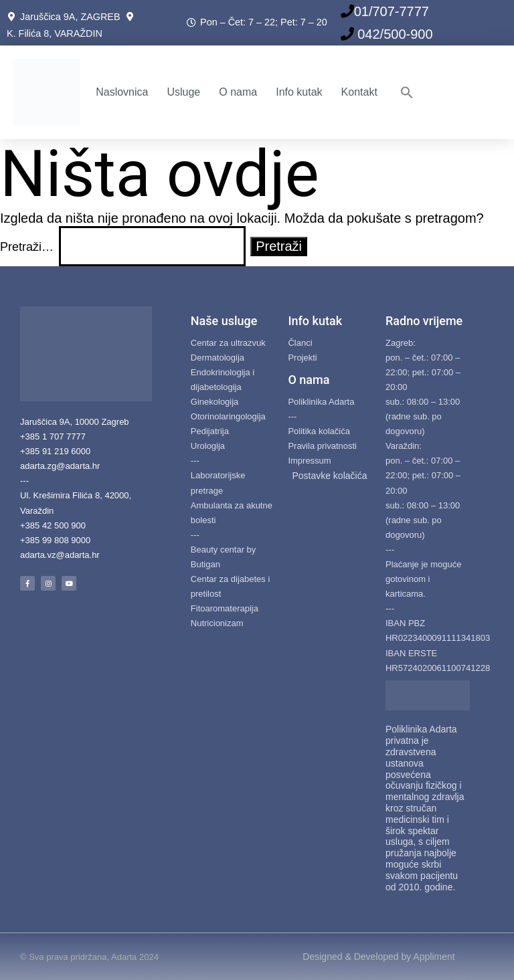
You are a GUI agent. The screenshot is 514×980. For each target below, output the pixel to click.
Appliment (434, 957)
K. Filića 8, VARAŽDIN (55, 33)
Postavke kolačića (329, 476)
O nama (238, 92)
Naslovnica (122, 92)
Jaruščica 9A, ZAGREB (73, 17)
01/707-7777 (392, 11)
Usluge (183, 92)
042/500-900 (394, 34)
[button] (407, 92)
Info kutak (299, 92)
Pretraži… (27, 247)
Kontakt (359, 92)
